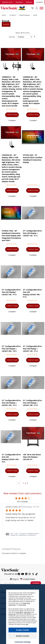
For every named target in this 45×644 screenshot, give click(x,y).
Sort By (12, 37)
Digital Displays (25, 15)
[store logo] (13, 8)
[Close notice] (36, 592)
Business (29, 2)
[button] (12, 120)
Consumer (39, 2)
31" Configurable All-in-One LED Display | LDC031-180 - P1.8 (33, 403)
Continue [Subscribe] (36, 583)
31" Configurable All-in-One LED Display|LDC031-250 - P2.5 (11, 458)
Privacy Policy (26, 603)
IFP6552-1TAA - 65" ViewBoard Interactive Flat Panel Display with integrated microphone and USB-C (11, 236)
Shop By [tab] (6, 24)
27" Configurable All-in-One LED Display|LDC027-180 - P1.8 (33, 293)
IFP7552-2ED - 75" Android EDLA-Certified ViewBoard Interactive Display (33, 159)
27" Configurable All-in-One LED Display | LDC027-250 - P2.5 (11, 349)
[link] (22, 534)
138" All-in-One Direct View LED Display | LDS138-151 (32, 457)
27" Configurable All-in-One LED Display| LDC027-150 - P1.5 (11, 292)
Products (13, 15)
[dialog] (22, 614)
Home (4, 15)
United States (28, 579)
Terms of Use (22, 605)
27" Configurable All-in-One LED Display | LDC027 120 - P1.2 (33, 233)
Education (19, 2)
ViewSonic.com (7, 2)
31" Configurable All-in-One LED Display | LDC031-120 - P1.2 (33, 349)
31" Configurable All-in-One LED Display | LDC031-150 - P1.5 (11, 403)
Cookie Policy (12, 605)
